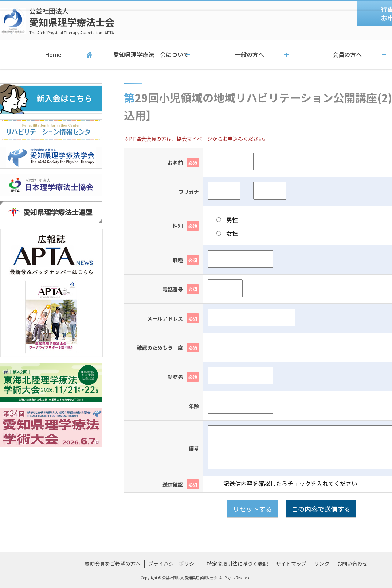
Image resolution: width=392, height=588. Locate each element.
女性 (227, 233)
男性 (227, 220)
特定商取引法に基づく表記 (238, 564)
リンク (322, 564)
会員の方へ (343, 55)
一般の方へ (245, 55)
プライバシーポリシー (174, 564)
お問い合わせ (352, 564)
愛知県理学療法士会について (147, 55)
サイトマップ (291, 564)
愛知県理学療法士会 (72, 21)
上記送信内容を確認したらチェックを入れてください (283, 483)
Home (49, 55)
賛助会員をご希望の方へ (113, 564)
